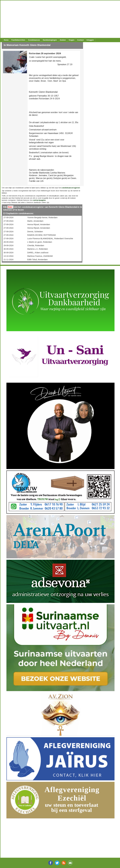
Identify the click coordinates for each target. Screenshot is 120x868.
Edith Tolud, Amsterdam (37, 260)
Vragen (71, 40)
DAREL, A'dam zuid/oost (38, 253)
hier (10, 207)
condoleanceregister (71, 188)
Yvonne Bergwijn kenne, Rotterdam (42, 218)
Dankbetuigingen (50, 40)
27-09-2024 (8, 218)
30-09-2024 (8, 249)
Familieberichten (18, 40)
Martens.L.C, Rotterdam (38, 249)
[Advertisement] (59, 19)
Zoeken (63, 40)
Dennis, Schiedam (35, 232)
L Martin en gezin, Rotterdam (40, 242)
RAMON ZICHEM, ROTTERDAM (42, 235)
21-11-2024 (8, 260)
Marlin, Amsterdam (35, 221)
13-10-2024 (8, 256)
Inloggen (90, 40)
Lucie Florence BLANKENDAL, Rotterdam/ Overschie (50, 239)
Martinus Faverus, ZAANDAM (40, 256)
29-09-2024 (8, 245)
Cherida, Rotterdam (36, 245)
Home (6, 40)
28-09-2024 (8, 242)
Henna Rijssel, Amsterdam (39, 224)
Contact (80, 40)
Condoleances (34, 40)
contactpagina (39, 200)
